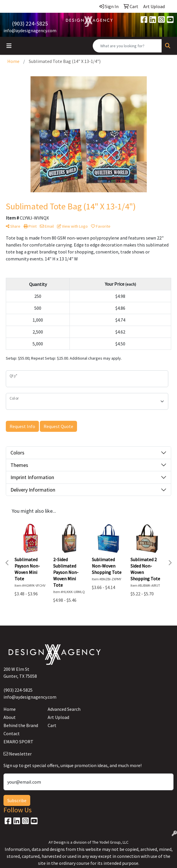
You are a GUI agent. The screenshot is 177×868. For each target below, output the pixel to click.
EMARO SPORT (18, 742)
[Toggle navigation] (9, 46)
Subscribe (17, 800)
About (10, 717)
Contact (12, 733)
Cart (52, 725)
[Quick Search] (127, 46)
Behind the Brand (21, 725)
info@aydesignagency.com (30, 30)
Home (10, 709)
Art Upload (58, 717)
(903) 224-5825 (30, 23)
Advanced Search (64, 709)
